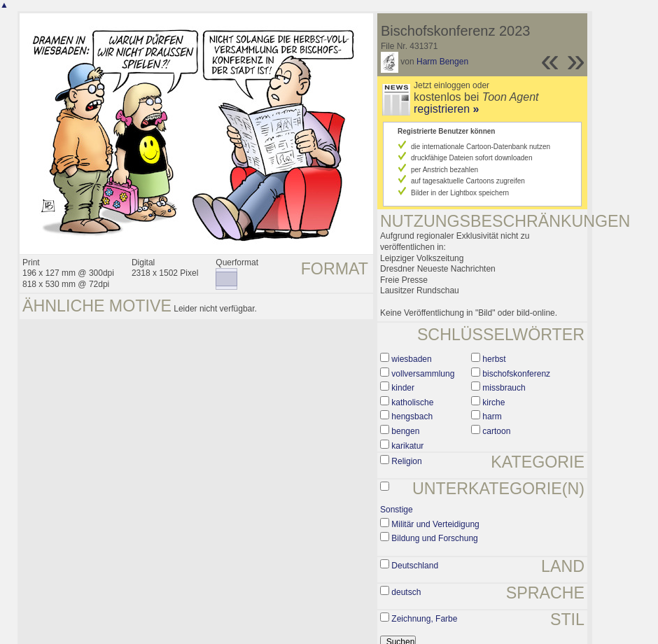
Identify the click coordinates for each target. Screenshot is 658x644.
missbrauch (504, 388)
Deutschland (415, 566)
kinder (403, 388)
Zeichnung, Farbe (424, 619)
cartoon (496, 431)
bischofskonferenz (516, 374)
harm (492, 416)
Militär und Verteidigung (435, 524)
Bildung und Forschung (434, 538)
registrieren (446, 109)
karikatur (407, 446)
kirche (493, 402)
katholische (412, 402)
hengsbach (412, 416)
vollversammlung (423, 374)
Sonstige (397, 510)
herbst (494, 359)
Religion (406, 461)
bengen (405, 431)
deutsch (406, 592)
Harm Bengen (442, 62)
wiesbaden (411, 359)
